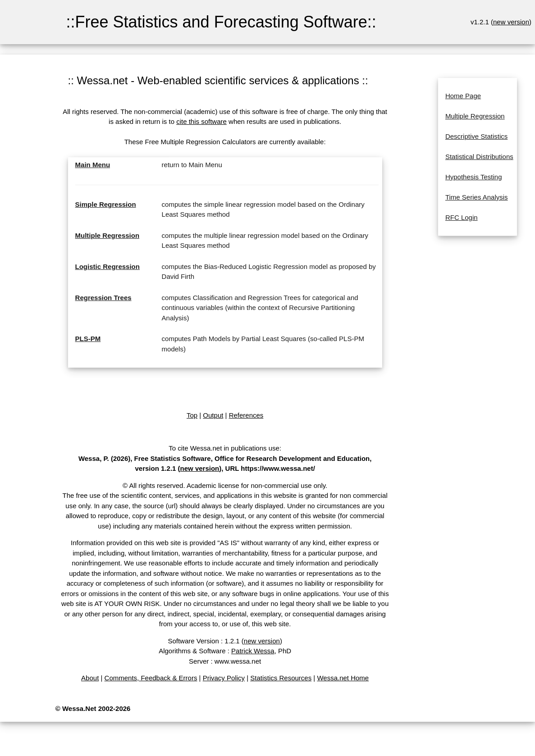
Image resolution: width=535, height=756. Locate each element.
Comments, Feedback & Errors (151, 678)
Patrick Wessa (253, 651)
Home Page (463, 96)
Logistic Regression (107, 266)
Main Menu (93, 165)
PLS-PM (88, 339)
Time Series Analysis (477, 197)
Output (213, 415)
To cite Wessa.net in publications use (224, 448)
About (90, 678)
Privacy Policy (224, 678)
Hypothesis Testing (474, 177)
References (246, 415)
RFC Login (462, 217)
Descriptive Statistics (476, 136)
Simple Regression (106, 204)
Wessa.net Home (343, 678)
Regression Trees (103, 298)
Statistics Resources (281, 678)
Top (192, 415)
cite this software (201, 121)
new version (511, 22)
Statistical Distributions (479, 157)
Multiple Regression (107, 235)
